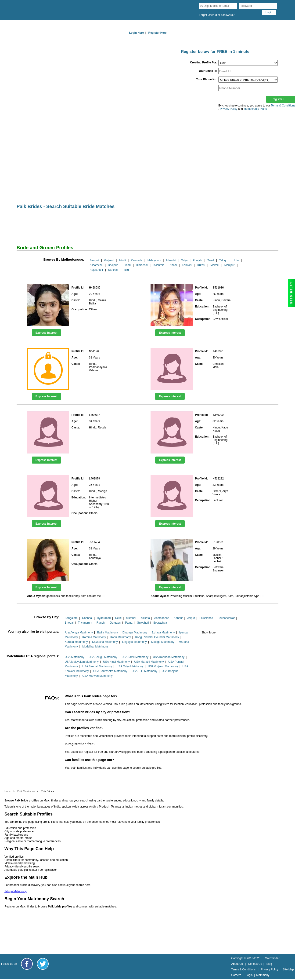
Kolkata (145, 618)
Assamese (96, 265)
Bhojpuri (113, 265)
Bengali (94, 260)
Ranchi (101, 623)
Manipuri (230, 265)
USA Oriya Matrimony (130, 666)
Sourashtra (160, 623)
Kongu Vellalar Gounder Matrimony (157, 637)
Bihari (127, 265)
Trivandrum (85, 623)
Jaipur (191, 618)
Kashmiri (159, 265)
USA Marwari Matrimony (97, 676)
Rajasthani (96, 270)
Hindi (122, 260)
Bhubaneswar (226, 618)
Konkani (187, 265)
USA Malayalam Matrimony (82, 662)
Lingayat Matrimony (135, 642)
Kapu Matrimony (121, 637)
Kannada (137, 260)
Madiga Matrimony (163, 642)
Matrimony (263, 975)
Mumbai (131, 618)
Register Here (158, 33)
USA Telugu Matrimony (103, 657)
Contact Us (255, 964)
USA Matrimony (74, 657)
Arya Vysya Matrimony (79, 633)
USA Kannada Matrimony (169, 657)
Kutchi (201, 265)
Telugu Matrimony (16, 891)
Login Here (136, 33)
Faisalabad (206, 618)
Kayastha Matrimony (105, 642)
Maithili (215, 265)
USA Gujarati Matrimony (163, 666)
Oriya (184, 260)
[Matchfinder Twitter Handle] (43, 964)
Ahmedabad (162, 618)
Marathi (171, 260)
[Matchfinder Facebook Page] (27, 964)
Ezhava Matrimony (163, 633)
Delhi (118, 618)
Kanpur (178, 618)
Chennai (87, 618)
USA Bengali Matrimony (97, 666)
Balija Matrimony (108, 633)
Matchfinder (272, 958)
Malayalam (154, 260)
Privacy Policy (270, 969)
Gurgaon (115, 623)
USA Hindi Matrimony (116, 662)
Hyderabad (104, 618)
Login (249, 975)
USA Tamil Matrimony (135, 657)
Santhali (113, 270)
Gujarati (109, 260)
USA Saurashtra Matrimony (110, 671)
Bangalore (71, 618)
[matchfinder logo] (54, 10)
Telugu (223, 260)
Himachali (142, 265)
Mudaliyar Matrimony (95, 647)
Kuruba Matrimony (76, 642)
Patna (129, 623)
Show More (209, 633)
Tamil (211, 260)
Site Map (288, 969)
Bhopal (69, 623)
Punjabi (198, 260)
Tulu (126, 270)
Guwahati (143, 623)
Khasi (173, 265)
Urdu (236, 260)
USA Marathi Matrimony (149, 662)
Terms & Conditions (243, 969)
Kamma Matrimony (94, 637)
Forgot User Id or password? (217, 15)
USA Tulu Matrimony (145, 671)
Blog (269, 964)
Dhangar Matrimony (135, 633)
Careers (236, 975)
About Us (237, 964)
